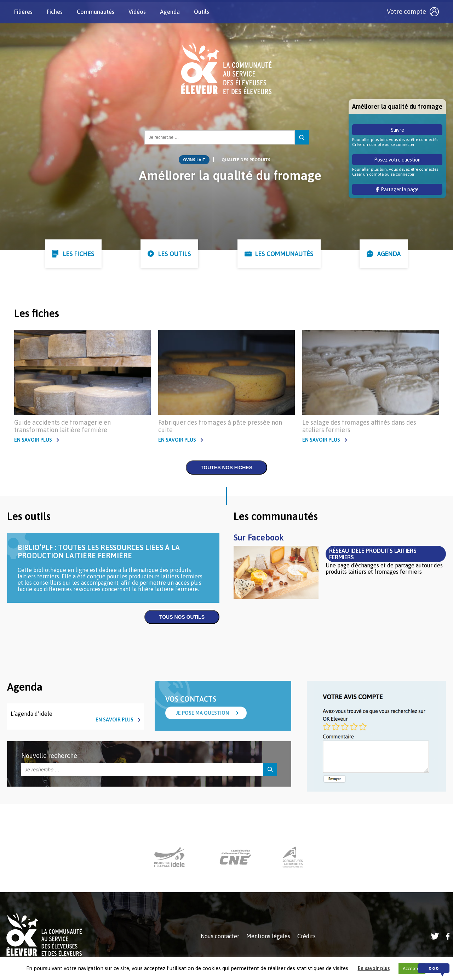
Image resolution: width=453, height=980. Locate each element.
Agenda (170, 12)
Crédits (306, 936)
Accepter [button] (412, 968)
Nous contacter (220, 936)
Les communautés (284, 254)
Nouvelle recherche (49, 756)
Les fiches (79, 254)
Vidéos (137, 12)
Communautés (96, 12)
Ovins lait (194, 160)
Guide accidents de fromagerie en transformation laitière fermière (62, 426)
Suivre (397, 130)
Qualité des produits (246, 160)
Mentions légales (268, 936)
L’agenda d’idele (31, 714)
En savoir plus (33, 440)
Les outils (175, 254)
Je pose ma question (202, 713)
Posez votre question (397, 160)
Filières (23, 12)
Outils (202, 12)
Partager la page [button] (397, 189)
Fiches (55, 12)
